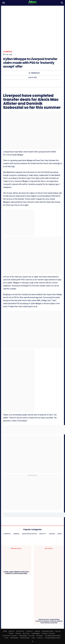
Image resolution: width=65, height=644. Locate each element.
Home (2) (40, 638)
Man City (58, 631)
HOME (5, 631)
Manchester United (48, 631)
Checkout (18, 633)
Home (7, 638)
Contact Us (29, 631)
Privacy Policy (20, 631)
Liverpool (8, 52)
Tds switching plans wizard (53, 636)
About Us (11, 631)
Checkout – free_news (48, 633)
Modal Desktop (25, 638)
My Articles (40, 636)
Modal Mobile (14, 638)
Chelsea (11, 633)
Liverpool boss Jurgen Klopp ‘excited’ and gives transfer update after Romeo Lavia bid (49, 621)
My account (26, 633)
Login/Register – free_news (27, 636)
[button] (4, 3)
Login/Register (36, 633)
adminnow (35, 73)
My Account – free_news (10, 636)
